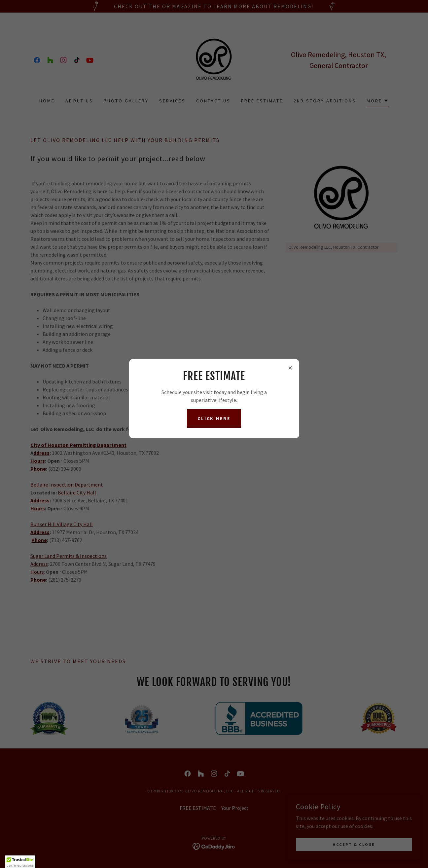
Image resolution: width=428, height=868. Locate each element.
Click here (214, 418)
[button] (20, 862)
